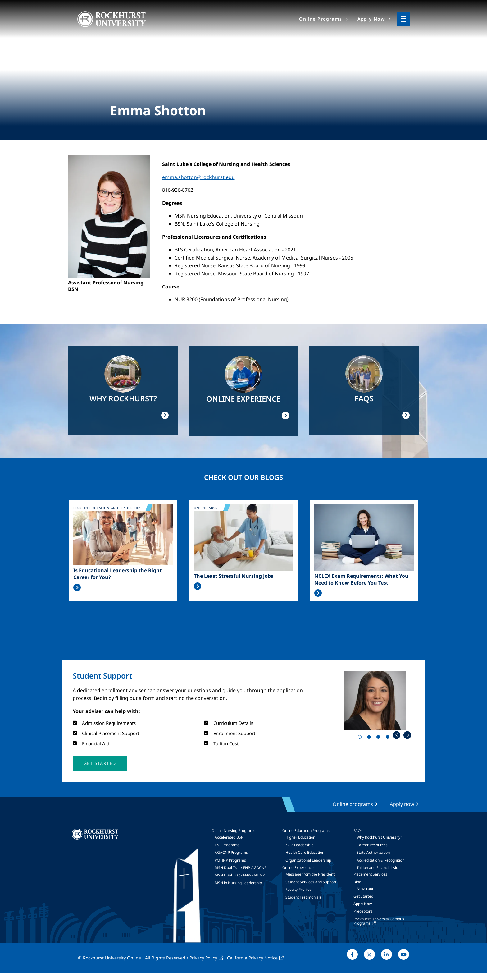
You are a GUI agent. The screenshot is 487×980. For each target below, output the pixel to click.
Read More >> (77, 587)
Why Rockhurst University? (379, 837)
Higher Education (300, 837)
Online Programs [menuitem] (321, 19)
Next (407, 735)
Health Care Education (305, 852)
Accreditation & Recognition (380, 860)
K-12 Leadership (299, 845)
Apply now (402, 804)
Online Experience (298, 868)
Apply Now (363, 904)
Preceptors (363, 911)
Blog (357, 882)
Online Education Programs (306, 831)
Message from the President (310, 874)
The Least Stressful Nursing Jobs (234, 576)
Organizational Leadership (308, 860)
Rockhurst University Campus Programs (379, 921)
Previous (396, 735)
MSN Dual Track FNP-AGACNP (241, 868)
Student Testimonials (303, 897)
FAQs (358, 831)
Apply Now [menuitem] (371, 19)
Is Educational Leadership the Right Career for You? (118, 574)
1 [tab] (361, 738)
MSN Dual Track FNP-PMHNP (240, 875)
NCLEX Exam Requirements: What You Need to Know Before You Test (361, 579)
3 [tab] (380, 738)
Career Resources (372, 845)
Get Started (363, 896)
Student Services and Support (311, 882)
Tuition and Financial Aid (377, 868)
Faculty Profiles (298, 889)
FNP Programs (227, 845)
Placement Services (370, 874)
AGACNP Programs (231, 852)
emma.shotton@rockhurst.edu (198, 177)
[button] (100, 763)
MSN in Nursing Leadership (238, 883)
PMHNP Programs (230, 860)
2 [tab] (370, 738)
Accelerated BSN (229, 837)
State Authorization (373, 852)
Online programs (353, 804)
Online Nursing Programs (233, 831)
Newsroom (366, 888)
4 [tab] (389, 738)
